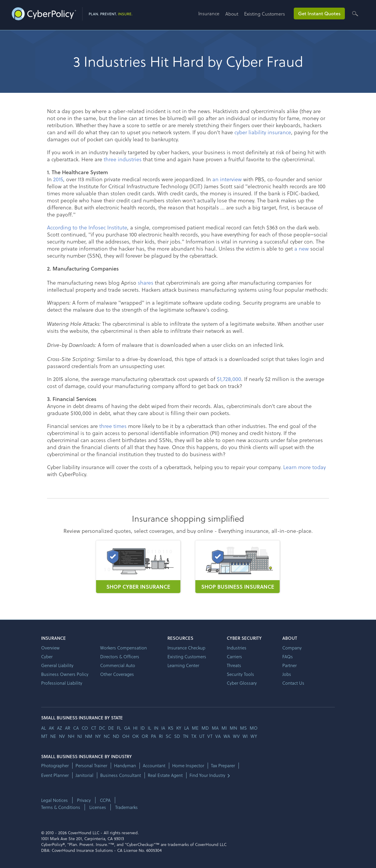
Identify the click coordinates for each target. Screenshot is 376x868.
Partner (289, 665)
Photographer (55, 766)
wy (254, 736)
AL (43, 728)
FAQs (288, 657)
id (143, 728)
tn (186, 736)
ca (76, 728)
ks (171, 728)
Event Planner (55, 775)
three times (113, 426)
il (149, 728)
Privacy (84, 800)
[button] (212, 16)
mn (233, 728)
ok (135, 736)
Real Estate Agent (165, 775)
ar (68, 728)
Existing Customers (265, 14)
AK (51, 728)
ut (202, 736)
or (145, 736)
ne (53, 736)
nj (80, 736)
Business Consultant (121, 775)
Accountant (154, 766)
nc (107, 736)
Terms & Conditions (61, 807)
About (232, 14)
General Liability (57, 665)
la (187, 728)
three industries (123, 159)
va (218, 736)
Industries (237, 648)
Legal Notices (54, 800)
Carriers (234, 657)
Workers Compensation (124, 648)
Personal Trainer (91, 766)
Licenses (98, 807)
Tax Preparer (223, 766)
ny (98, 736)
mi (224, 728)
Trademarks (126, 807)
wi (245, 736)
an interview (227, 179)
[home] (72, 13)
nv (62, 736)
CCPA (105, 800)
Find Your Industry (207, 775)
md (205, 728)
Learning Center (183, 665)
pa (153, 736)
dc (102, 728)
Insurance (209, 13)
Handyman (125, 766)
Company (292, 648)
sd (177, 736)
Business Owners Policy (65, 674)
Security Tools (240, 674)
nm (89, 736)
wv (236, 736)
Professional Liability (62, 683)
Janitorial (84, 775)
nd (116, 736)
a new (302, 248)
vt (210, 736)
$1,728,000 (229, 379)
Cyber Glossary (242, 683)
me (195, 728)
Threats (234, 665)
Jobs (287, 674)
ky (179, 728)
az (59, 728)
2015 (58, 179)
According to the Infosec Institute (87, 227)
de (111, 728)
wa (227, 736)
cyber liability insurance (263, 132)
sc (168, 736)
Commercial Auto (118, 665)
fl (119, 728)
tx (194, 736)
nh (71, 736)
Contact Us (293, 683)
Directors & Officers (120, 657)
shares (146, 282)
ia (163, 728)
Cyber (47, 657)
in (156, 728)
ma (215, 728)
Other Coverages (117, 674)
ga (127, 728)
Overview (50, 648)
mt (44, 736)
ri (161, 736)
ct (94, 728)
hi (135, 728)
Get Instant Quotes (319, 13)
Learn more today (304, 467)
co (85, 728)
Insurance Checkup (186, 648)
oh (126, 736)
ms (243, 728)
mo (254, 728)
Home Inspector (188, 766)
